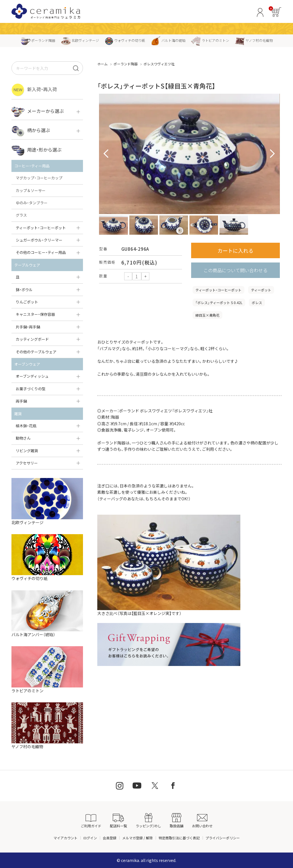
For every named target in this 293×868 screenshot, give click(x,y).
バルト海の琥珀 (168, 40)
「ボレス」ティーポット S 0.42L (219, 302)
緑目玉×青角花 (207, 315)
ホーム (102, 64)
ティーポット (261, 290)
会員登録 (110, 838)
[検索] (76, 68)
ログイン (90, 838)
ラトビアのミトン (210, 40)
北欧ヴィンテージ (80, 40)
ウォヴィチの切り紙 (125, 40)
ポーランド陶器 (38, 40)
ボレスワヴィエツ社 (159, 64)
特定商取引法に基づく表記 (179, 838)
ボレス (257, 302)
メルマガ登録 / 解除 (137, 838)
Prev (106, 154)
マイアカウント (66, 838)
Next (272, 154)
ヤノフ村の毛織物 (254, 40)
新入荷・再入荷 (34, 90)
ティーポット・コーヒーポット (218, 290)
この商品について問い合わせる (235, 270)
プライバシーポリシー (223, 838)
